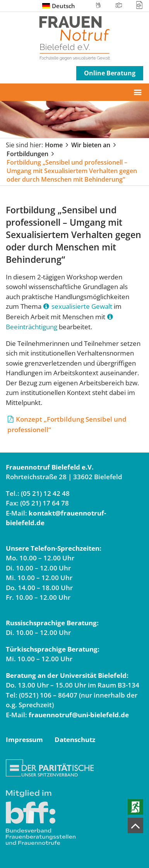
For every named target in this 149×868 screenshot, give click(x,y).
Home (54, 145)
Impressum (24, 740)
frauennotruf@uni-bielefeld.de (79, 715)
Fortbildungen (27, 154)
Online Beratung (110, 73)
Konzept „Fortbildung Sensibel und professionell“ (67, 424)
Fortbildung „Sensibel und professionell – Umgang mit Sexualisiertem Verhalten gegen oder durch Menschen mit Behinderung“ (72, 171)
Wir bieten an (91, 145)
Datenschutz (75, 740)
